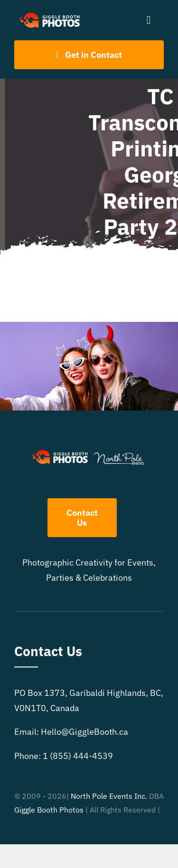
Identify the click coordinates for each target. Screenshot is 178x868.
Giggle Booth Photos (49, 810)
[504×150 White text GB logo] (50, 14)
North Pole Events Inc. (109, 796)
